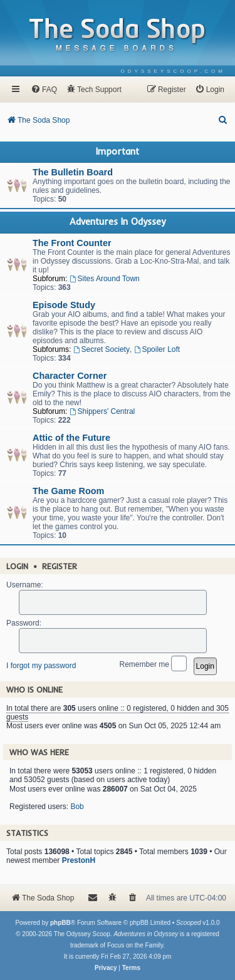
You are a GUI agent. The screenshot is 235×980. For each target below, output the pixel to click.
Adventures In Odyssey (118, 222)
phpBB (60, 923)
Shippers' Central (102, 411)
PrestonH (79, 860)
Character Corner (70, 376)
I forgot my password (41, 666)
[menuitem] (173, 71)
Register (60, 566)
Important (118, 152)
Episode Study (64, 305)
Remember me (154, 665)
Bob (77, 807)
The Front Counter (72, 243)
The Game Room (68, 491)
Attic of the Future (71, 438)
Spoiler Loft (157, 349)
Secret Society (102, 349)
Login (17, 566)
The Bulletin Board (73, 172)
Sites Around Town (105, 279)
